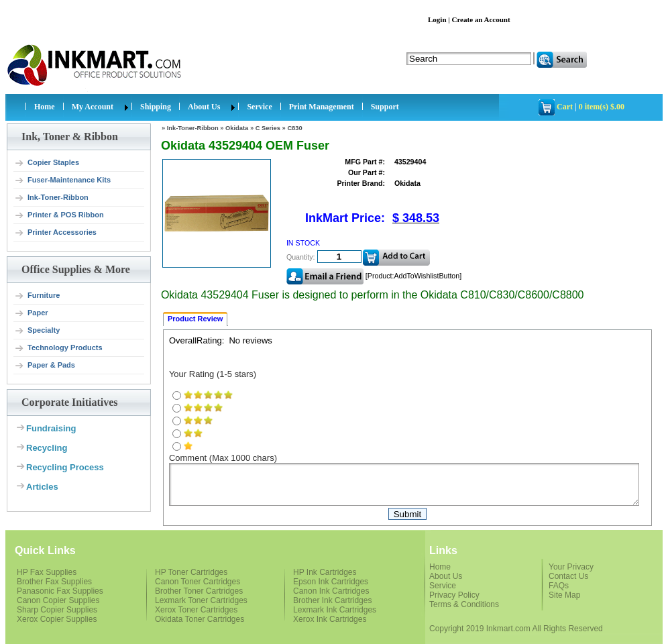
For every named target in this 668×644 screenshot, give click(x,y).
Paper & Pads (45, 366)
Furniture (37, 296)
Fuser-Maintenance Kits (62, 180)
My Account (93, 107)
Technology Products (58, 348)
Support (385, 107)
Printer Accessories (55, 233)
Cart (565, 107)
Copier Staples (47, 163)
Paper (31, 313)
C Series (268, 128)
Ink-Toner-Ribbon (51, 198)
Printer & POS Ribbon (59, 215)
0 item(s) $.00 (602, 107)
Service (259, 107)
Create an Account (481, 19)
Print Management (322, 107)
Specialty (37, 331)
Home (45, 107)
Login (437, 19)
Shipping (156, 107)
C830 (294, 128)
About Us (204, 107)
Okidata (237, 128)
